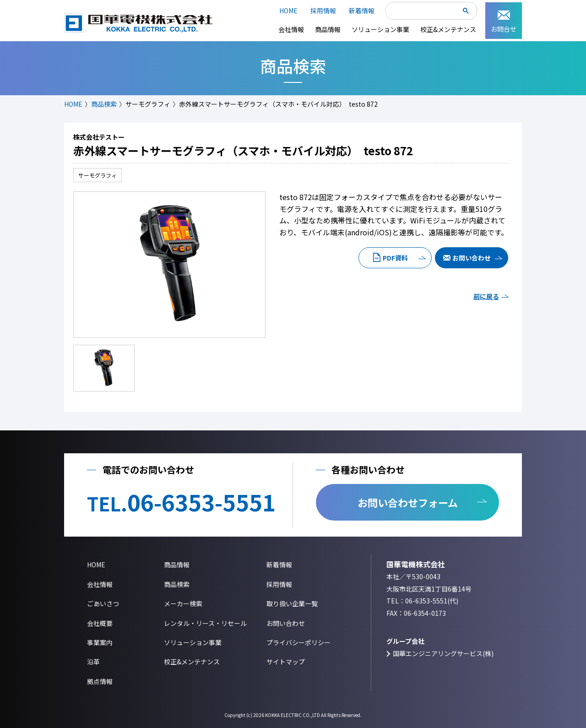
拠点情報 (100, 681)
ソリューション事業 (380, 29)
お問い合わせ (472, 258)
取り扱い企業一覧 (292, 603)
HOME (288, 11)
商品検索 (104, 104)
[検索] (424, 11)
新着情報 (362, 11)
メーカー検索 (183, 603)
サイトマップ (286, 662)
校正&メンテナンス (448, 29)
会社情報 (291, 29)
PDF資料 (395, 258)
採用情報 (323, 11)
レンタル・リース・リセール (205, 623)
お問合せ (504, 22)
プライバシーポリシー (298, 642)
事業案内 (100, 642)
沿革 (93, 662)
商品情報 (328, 29)
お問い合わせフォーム (408, 502)
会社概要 (100, 623)
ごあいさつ (103, 603)
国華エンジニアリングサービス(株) (443, 653)
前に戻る (486, 296)
